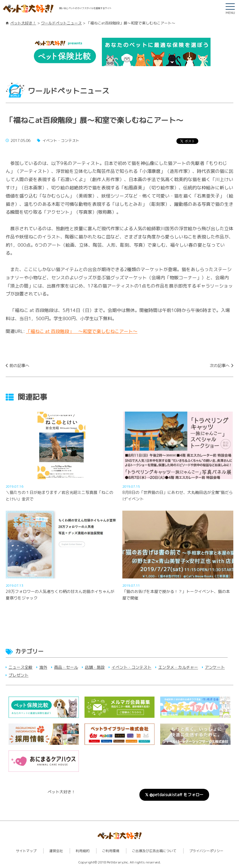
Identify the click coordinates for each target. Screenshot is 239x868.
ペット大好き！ (23, 23)
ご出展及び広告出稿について (154, 851)
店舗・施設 (95, 667)
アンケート (215, 667)
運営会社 (56, 851)
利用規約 (83, 851)
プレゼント (18, 675)
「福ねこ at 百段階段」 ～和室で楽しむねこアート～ (82, 331)
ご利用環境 (111, 851)
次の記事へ (220, 365)
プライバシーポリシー (206, 851)
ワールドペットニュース (61, 23)
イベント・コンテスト (131, 667)
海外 (43, 667)
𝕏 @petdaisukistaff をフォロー (174, 795)
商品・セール (66, 667)
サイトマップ (26, 851)
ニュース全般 (20, 667)
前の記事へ (19, 365)
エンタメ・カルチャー (178, 667)
